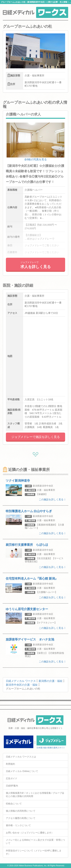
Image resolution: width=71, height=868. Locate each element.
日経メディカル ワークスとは (21, 757)
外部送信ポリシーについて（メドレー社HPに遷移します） (34, 852)
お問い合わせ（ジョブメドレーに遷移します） (30, 833)
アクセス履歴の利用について (21, 818)
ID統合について (14, 804)
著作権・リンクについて (18, 825)
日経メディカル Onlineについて (22, 771)
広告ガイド (12, 778)
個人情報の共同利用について (21, 811)
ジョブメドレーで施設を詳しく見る (36, 437)
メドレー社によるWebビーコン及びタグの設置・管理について (35, 842)
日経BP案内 (12, 786)
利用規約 (10, 764)
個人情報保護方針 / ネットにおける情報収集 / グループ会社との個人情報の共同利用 (35, 795)
